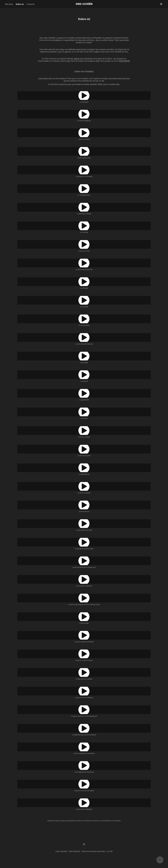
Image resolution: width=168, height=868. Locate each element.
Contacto (31, 4)
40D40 (77, 59)
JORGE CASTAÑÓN (84, 4)
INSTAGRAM (124, 61)
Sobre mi (20, 4)
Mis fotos (9, 4)
